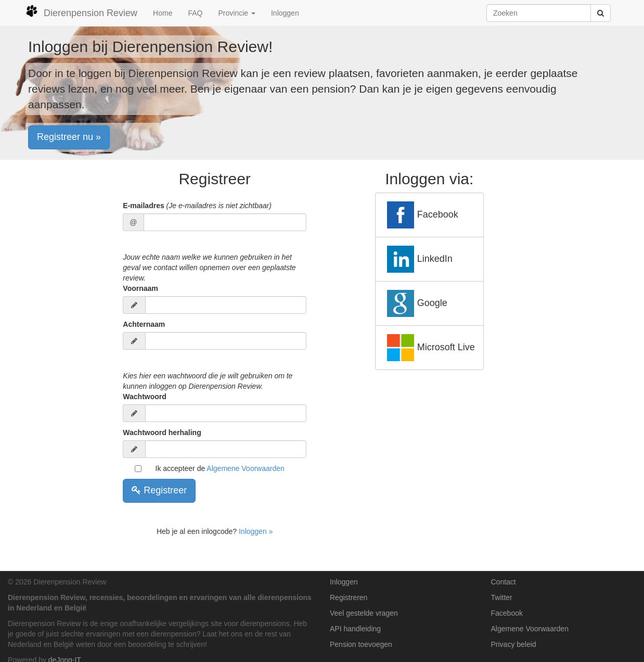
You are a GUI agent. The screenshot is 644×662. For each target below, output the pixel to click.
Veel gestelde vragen (364, 613)
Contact (504, 582)
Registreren (349, 597)
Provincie (236, 13)
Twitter (502, 597)
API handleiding (355, 629)
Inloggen (285, 13)
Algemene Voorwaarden (245, 468)
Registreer (159, 490)
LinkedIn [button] (418, 259)
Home (163, 13)
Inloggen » (256, 531)
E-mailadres (197, 206)
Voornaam (140, 288)
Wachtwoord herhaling (162, 432)
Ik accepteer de (220, 468)
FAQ (195, 13)
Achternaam (144, 324)
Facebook (507, 613)
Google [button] (416, 303)
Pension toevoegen (361, 644)
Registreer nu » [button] (69, 137)
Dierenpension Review (81, 11)
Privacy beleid (514, 644)
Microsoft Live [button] (429, 348)
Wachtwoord (144, 397)
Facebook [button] (421, 215)
